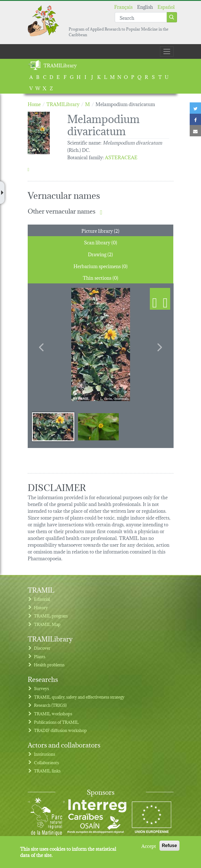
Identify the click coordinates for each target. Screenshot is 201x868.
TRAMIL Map (47, 624)
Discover (42, 648)
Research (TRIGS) (50, 705)
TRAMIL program (51, 616)
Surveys (41, 688)
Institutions (45, 754)
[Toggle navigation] (167, 51)
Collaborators (46, 762)
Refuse (169, 846)
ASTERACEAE (121, 157)
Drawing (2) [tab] (100, 254)
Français (123, 6)
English (145, 6)
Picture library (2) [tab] (100, 230)
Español (166, 6)
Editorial (42, 599)
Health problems (49, 665)
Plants (40, 656)
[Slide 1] (53, 427)
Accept (149, 846)
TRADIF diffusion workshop (60, 730)
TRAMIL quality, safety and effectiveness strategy (79, 697)
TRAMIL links (47, 771)
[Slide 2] (98, 427)
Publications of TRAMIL (56, 722)
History (41, 607)
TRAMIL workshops (53, 713)
